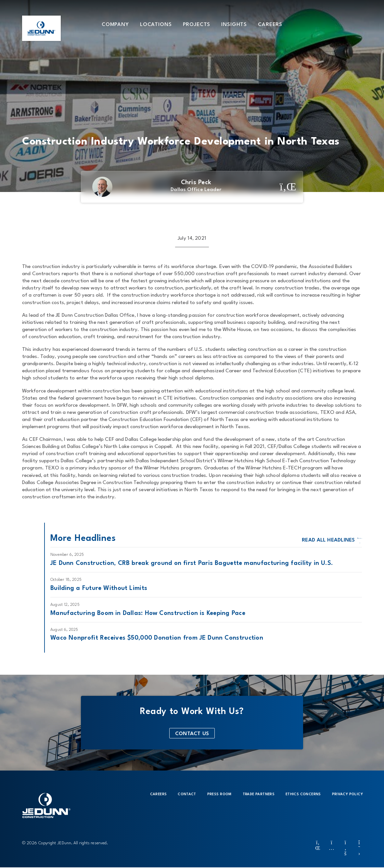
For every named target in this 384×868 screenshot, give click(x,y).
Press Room (219, 794)
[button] (115, 24)
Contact (187, 794)
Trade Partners (259, 794)
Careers (158, 794)
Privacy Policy (347, 794)
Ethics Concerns (303, 794)
